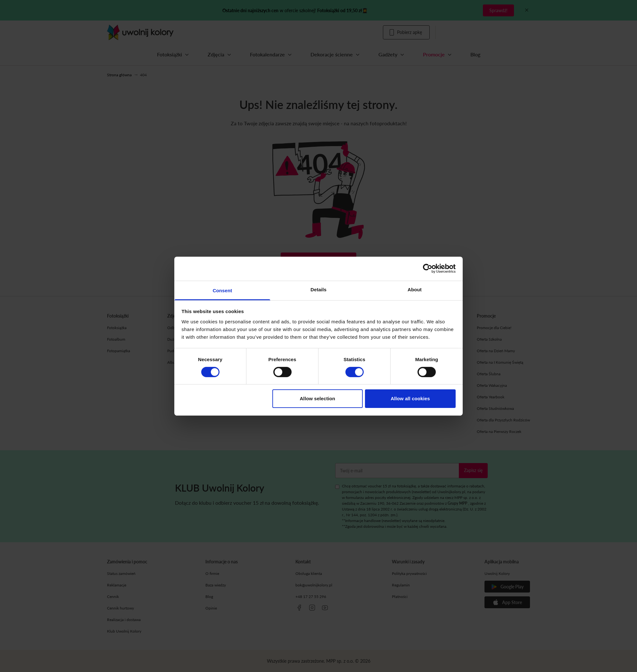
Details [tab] (318, 289)
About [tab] (415, 289)
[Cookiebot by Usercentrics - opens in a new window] (428, 269)
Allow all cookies (410, 398)
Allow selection (317, 398)
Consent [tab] (223, 290)
